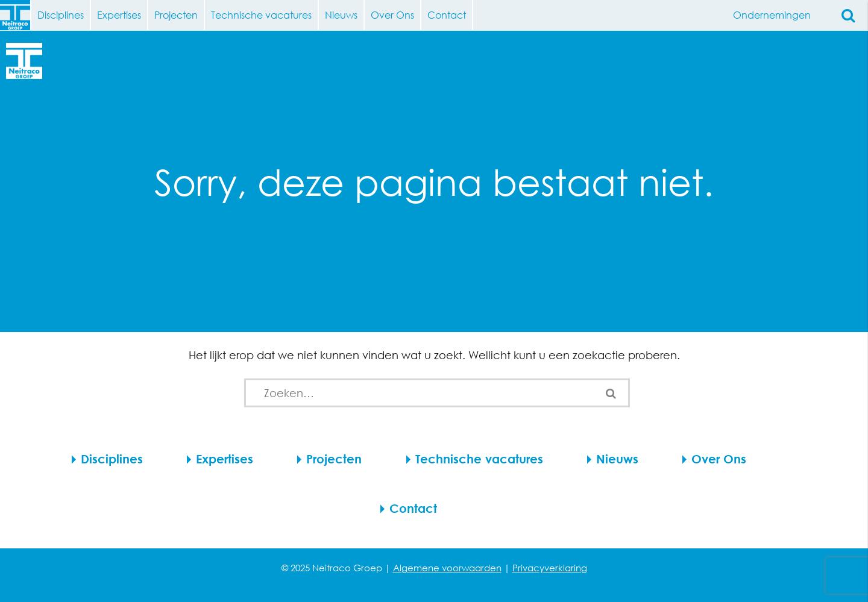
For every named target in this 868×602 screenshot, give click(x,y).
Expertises (119, 15)
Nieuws (341, 15)
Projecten (176, 15)
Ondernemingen (776, 15)
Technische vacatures (261, 15)
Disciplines (61, 15)
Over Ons (392, 15)
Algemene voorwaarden (447, 568)
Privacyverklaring (550, 568)
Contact (447, 15)
